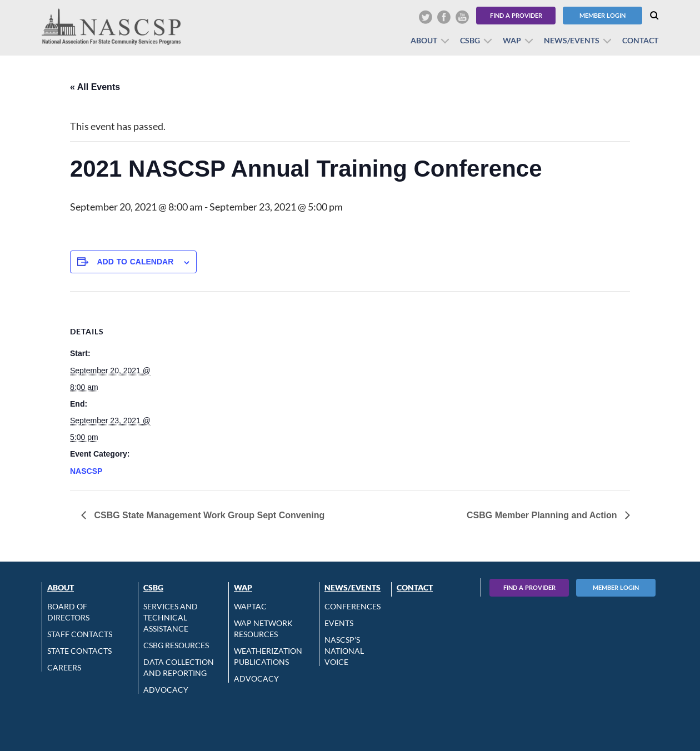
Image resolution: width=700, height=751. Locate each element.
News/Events (572, 40)
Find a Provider (516, 15)
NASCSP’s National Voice (344, 651)
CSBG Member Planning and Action (543, 515)
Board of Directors (68, 612)
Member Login (602, 15)
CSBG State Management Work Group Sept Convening (208, 515)
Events (339, 623)
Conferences (352, 606)
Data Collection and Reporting (179, 667)
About (424, 40)
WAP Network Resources (263, 629)
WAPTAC (250, 606)
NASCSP (86, 471)
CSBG (470, 40)
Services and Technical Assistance (171, 617)
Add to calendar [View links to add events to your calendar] (135, 262)
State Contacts (79, 651)
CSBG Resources (176, 645)
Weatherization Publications (268, 656)
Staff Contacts (80, 634)
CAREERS (64, 667)
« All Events (95, 87)
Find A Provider (529, 587)
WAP (512, 40)
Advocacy (166, 690)
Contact (640, 40)
